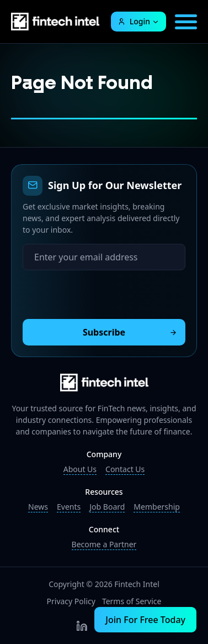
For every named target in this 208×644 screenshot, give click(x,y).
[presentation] (106, 292)
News (38, 507)
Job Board (107, 507)
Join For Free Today (145, 620)
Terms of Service (132, 601)
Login (134, 21)
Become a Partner (104, 544)
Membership (157, 507)
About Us (80, 469)
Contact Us (125, 469)
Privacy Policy (71, 601)
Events (69, 507)
